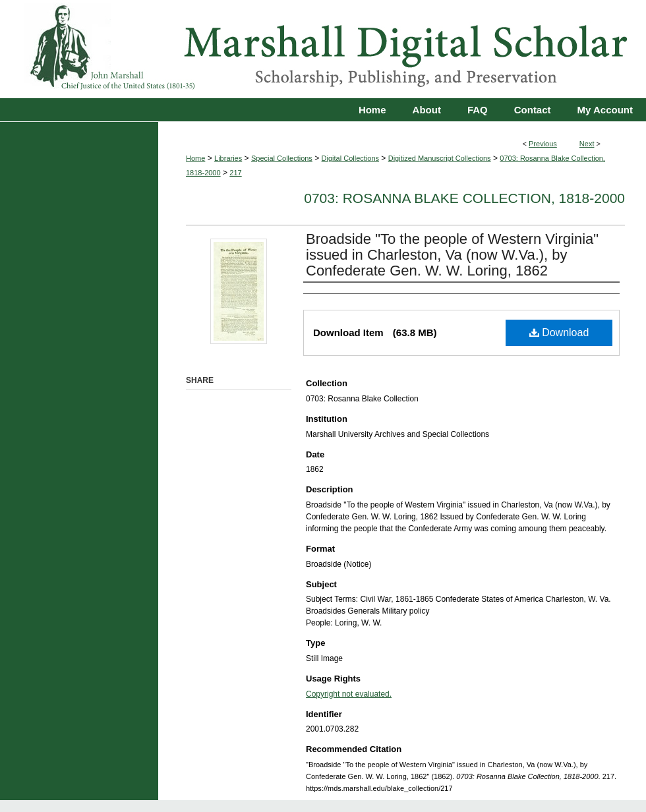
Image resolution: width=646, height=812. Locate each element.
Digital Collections (350, 158)
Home (195, 158)
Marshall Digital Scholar (323, 49)
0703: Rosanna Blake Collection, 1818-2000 (464, 198)
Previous (543, 144)
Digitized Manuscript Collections (440, 158)
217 (235, 173)
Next (587, 144)
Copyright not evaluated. (349, 694)
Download (559, 333)
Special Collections (282, 158)
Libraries (228, 158)
